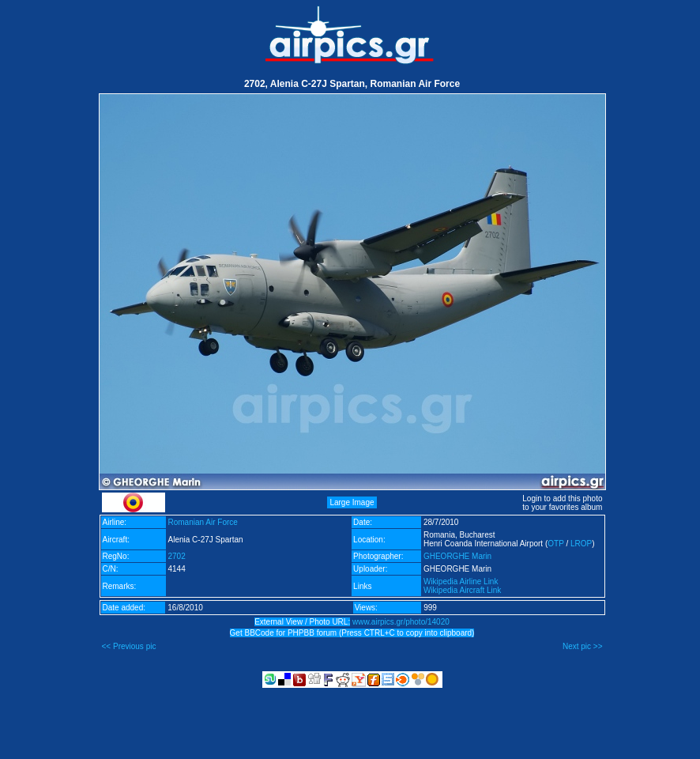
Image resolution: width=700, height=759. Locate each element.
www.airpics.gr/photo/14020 (401, 622)
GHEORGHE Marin (457, 556)
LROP (581, 544)
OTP (555, 544)
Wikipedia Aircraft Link (462, 590)
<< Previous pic (129, 646)
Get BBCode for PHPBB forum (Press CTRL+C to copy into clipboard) (352, 633)
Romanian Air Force (203, 522)
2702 (177, 556)
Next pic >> (583, 646)
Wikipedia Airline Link (461, 582)
